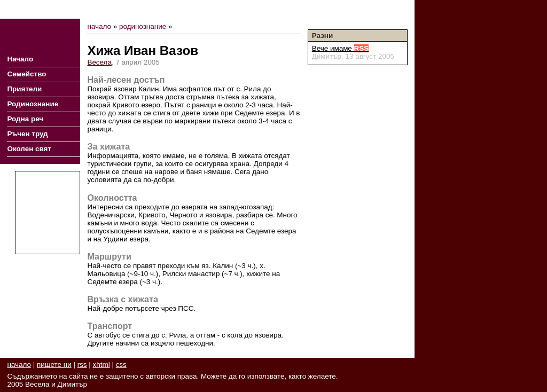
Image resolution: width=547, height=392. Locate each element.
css (121, 364)
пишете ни (54, 364)
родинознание (143, 26)
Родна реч (25, 119)
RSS (358, 9)
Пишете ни (389, 9)
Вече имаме (341, 48)
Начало (20, 59)
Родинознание (33, 104)
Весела (99, 62)
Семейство (26, 74)
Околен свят (29, 149)
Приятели (24, 89)
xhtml (101, 364)
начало (99, 26)
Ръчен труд (27, 134)
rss (82, 364)
